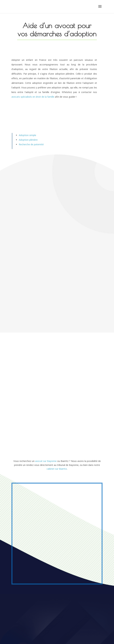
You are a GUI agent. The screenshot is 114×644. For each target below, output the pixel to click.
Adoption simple (27, 135)
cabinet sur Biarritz (57, 469)
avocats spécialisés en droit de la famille (33, 97)
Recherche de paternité (31, 144)
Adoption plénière (28, 140)
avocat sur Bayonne (46, 461)
